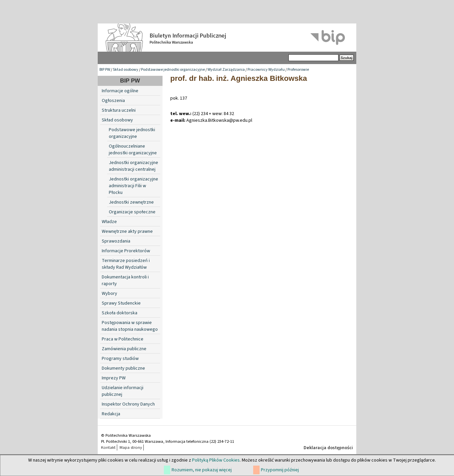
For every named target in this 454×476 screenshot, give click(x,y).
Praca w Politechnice (123, 339)
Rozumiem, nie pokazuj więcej (202, 470)
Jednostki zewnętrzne (131, 202)
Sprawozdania (116, 241)
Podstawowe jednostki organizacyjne (173, 70)
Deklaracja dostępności (328, 448)
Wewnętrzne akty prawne (127, 231)
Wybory (109, 294)
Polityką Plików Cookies (216, 460)
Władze (109, 222)
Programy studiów (120, 359)
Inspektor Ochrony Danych (128, 404)
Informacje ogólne (120, 91)
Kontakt (108, 447)
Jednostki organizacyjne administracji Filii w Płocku (133, 186)
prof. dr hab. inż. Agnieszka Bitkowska (239, 78)
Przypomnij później (280, 470)
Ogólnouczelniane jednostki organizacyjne (133, 150)
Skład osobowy (126, 70)
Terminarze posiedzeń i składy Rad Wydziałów (126, 264)
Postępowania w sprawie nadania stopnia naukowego (130, 326)
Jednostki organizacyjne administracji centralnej (133, 166)
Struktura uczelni (119, 110)
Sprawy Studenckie (121, 303)
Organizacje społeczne (132, 212)
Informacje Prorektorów (126, 251)
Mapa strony (131, 447)
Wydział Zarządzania (226, 70)
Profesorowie (298, 70)
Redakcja (111, 414)
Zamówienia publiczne (124, 349)
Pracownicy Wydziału (266, 70)
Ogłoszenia (113, 101)
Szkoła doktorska (120, 313)
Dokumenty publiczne (123, 368)
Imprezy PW (114, 378)
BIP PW (105, 70)
